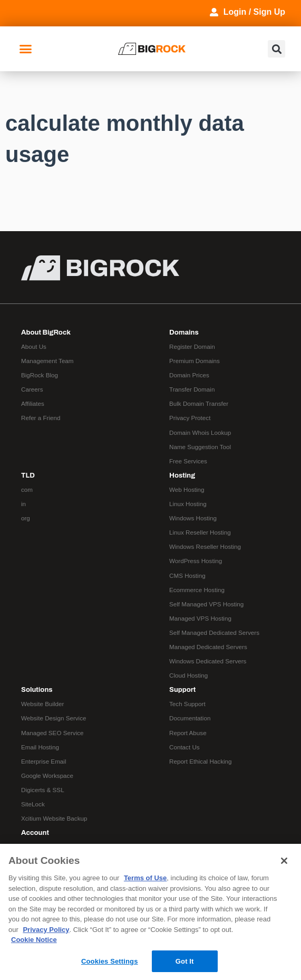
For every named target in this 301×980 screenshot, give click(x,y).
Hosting (182, 475)
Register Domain (192, 346)
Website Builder (42, 704)
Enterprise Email (44, 761)
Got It (185, 961)
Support (182, 689)
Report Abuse (188, 733)
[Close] (284, 861)
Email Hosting (40, 747)
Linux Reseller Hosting (200, 532)
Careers (32, 389)
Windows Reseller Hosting (205, 546)
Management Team (47, 361)
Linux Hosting (188, 504)
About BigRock (46, 332)
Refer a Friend (41, 418)
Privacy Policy (46, 930)
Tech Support (187, 704)
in (23, 504)
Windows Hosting (193, 518)
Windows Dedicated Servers (208, 661)
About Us (34, 346)
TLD (28, 475)
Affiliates (33, 403)
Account (35, 832)
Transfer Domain (192, 389)
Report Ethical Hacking (201, 761)
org (26, 518)
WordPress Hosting (196, 561)
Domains (184, 332)
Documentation (190, 718)
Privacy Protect (190, 418)
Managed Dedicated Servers (208, 647)
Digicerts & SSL (43, 790)
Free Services (188, 461)
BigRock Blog (40, 375)
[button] (26, 49)
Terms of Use (145, 878)
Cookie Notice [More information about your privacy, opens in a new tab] (34, 940)
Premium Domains (195, 361)
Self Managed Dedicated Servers (214, 632)
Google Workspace (47, 776)
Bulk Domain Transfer (199, 403)
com (27, 489)
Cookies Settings (110, 961)
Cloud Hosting (188, 675)
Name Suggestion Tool (200, 447)
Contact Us (185, 747)
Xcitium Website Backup (54, 818)
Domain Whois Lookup (200, 432)
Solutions (37, 689)
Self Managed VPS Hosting (206, 604)
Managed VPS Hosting (200, 618)
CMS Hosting (187, 575)
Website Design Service (54, 718)
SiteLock (33, 804)
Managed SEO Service (52, 733)
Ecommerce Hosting (197, 590)
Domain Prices (189, 375)
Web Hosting (187, 489)
